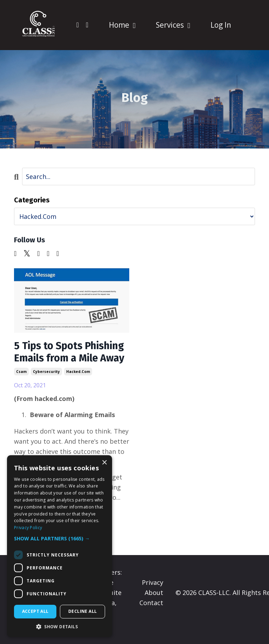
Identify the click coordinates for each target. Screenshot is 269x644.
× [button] (104, 463)
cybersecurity (46, 385)
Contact (151, 616)
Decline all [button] (82, 611)
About (154, 606)
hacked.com (78, 385)
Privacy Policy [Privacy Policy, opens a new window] (28, 528)
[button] (60, 539)
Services (173, 25)
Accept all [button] (35, 611)
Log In (221, 25)
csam (21, 385)
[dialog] (60, 546)
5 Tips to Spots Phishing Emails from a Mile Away (69, 359)
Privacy (153, 596)
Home (122, 25)
